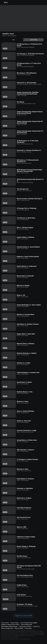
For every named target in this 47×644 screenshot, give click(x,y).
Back (5, 3)
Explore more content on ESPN (24, 616)
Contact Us (36, 626)
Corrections (28, 628)
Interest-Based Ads (26, 625)
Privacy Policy (15, 623)
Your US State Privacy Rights (29, 623)
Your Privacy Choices (25, 626)
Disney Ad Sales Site (7, 628)
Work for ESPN (19, 628)
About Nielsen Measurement (9, 626)
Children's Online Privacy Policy (10, 625)
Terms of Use (5, 623)
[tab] (13, 40)
